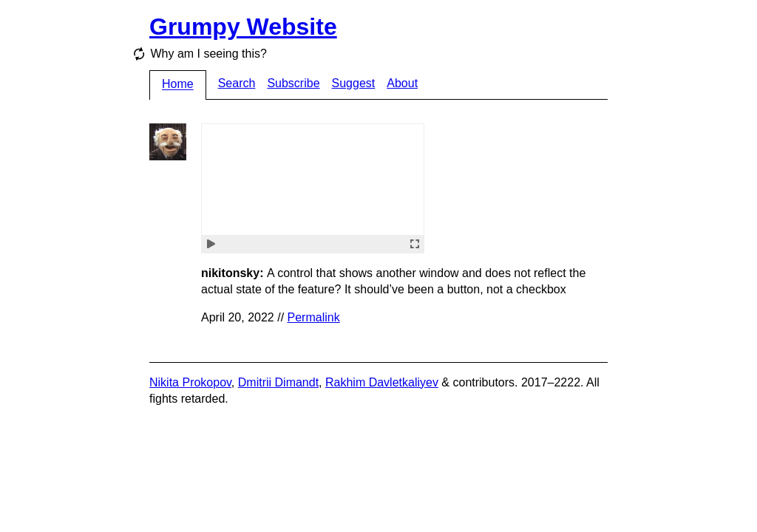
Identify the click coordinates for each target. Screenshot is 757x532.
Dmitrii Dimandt (278, 382)
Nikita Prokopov (190, 382)
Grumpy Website (243, 27)
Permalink (314, 317)
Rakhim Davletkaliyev (382, 382)
